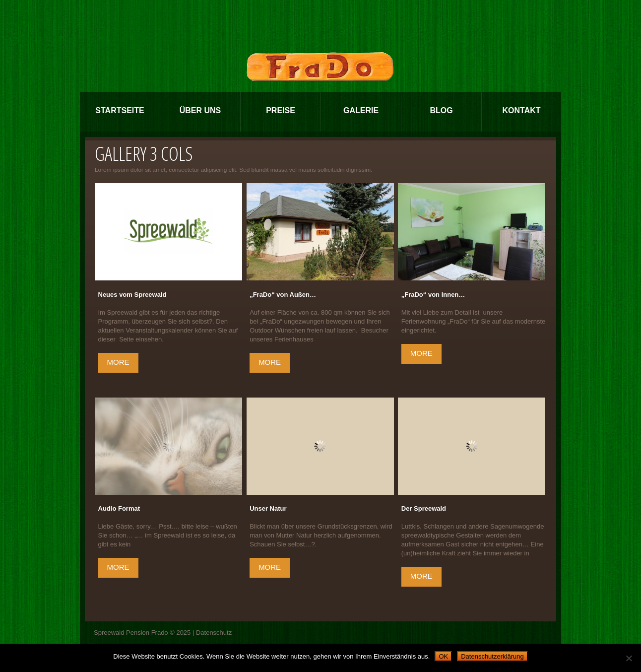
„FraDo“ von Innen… (433, 295)
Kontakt (521, 110)
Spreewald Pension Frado (131, 633)
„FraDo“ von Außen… (283, 295)
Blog (441, 110)
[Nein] (629, 658)
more (118, 362)
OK (443, 656)
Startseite (120, 110)
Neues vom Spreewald (132, 295)
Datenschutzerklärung (492, 656)
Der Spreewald (424, 508)
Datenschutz (214, 633)
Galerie (361, 110)
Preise (281, 110)
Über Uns (200, 110)
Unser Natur (268, 508)
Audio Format (119, 508)
